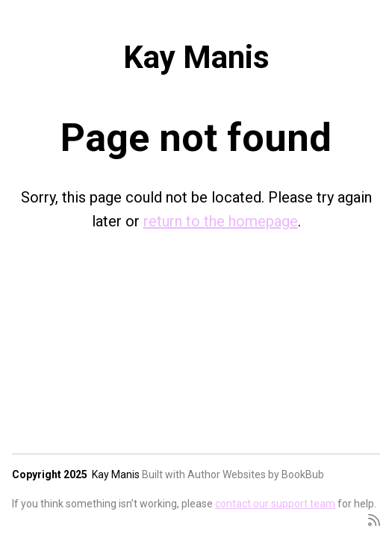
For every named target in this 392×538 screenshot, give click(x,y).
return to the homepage (221, 221)
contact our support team (275, 504)
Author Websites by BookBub (256, 474)
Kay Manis (196, 57)
